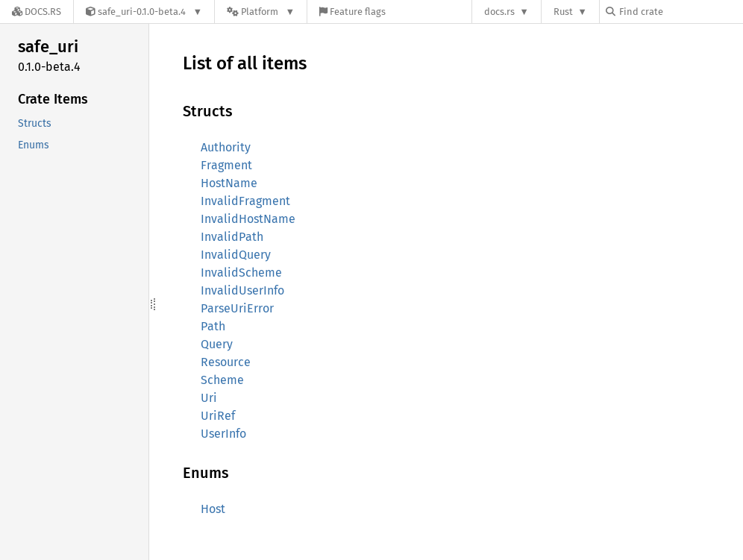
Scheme (222, 380)
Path (213, 326)
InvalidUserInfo (242, 290)
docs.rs (499, 12)
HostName (229, 183)
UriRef (218, 416)
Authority (226, 147)
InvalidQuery (236, 255)
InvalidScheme (241, 273)
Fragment (226, 165)
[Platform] (261, 12)
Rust (563, 12)
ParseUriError (237, 308)
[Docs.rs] (37, 12)
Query (217, 344)
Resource (226, 362)
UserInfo (223, 434)
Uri (209, 398)
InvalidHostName (248, 219)
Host (213, 509)
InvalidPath (232, 237)
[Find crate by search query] (680, 12)
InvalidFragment (245, 201)
